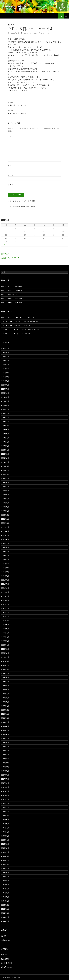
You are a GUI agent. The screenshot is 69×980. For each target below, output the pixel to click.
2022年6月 (5, 539)
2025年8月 (5, 385)
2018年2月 (5, 751)
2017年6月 (5, 783)
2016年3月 (5, 844)
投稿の (5, 959)
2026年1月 (5, 365)
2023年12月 (5, 466)
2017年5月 (5, 787)
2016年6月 (5, 832)
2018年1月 (5, 755)
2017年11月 (5, 763)
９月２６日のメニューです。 (35, 112)
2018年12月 (5, 710)
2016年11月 (5, 811)
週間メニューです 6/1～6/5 (11, 286)
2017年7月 (5, 779)
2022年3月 (5, 551)
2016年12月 (5, 807)
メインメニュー (66, 16)
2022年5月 (5, 543)
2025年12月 (5, 369)
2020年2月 (5, 653)
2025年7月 (5, 389)
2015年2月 (5, 897)
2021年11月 (5, 568)
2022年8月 (5, 531)
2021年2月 (5, 604)
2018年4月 (5, 742)
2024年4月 (5, 450)
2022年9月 (5, 527)
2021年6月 (5, 588)
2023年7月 (5, 486)
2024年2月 (5, 458)
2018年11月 (5, 714)
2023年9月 (5, 478)
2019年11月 (5, 665)
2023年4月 (5, 499)
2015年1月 (5, 901)
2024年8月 (5, 434)
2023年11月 (5, 470)
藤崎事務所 (5, 254)
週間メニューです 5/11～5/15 (12, 298)
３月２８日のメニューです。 (11, 321)
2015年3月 (5, 893)
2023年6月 (5, 491)
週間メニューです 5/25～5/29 (12, 290)
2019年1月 (5, 706)
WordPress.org (7, 967)
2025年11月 (5, 373)
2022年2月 (5, 556)
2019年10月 (5, 669)
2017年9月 (5, 771)
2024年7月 (5, 438)
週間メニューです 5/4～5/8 (11, 302)
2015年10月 (5, 864)
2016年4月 (5, 840)
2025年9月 (5, 381)
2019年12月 (5, 661)
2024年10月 (5, 426)
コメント (11, 136)
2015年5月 (5, 885)
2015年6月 (5, 881)
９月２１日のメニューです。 (35, 104)
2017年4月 (5, 791)
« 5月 (4, 245)
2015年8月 (5, 872)
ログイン (4, 955)
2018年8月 (5, 726)
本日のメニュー (12, 25)
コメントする (45, 33)
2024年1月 (5, 462)
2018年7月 (5, 730)
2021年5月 (5, 592)
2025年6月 (5, 393)
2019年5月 (5, 690)
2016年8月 (5, 824)
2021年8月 (5, 580)
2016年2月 (5, 848)
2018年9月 (5, 722)
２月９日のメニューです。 (11, 329)
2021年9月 (5, 576)
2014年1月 (5, 921)
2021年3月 (5, 600)
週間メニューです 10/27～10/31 (13, 317)
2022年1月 (5, 560)
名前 (10, 165)
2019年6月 (5, 686)
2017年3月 (5, 795)
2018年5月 (5, 738)
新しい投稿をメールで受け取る (22, 206)
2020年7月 (5, 633)
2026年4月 (5, 352)
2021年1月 (5, 608)
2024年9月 (5, 430)
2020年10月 (5, 621)
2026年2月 (5, 361)
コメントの (7, 963)
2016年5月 (5, 836)
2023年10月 (5, 474)
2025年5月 (5, 397)
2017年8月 (5, 775)
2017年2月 (5, 799)
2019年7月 (5, 681)
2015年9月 (5, 868)
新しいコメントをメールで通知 (22, 201)
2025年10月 (5, 377)
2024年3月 (5, 454)
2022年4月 (5, 547)
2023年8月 (5, 482)
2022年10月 (5, 523)
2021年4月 (5, 596)
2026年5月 (5, 348)
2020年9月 (5, 625)
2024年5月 (5, 446)
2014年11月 (5, 909)
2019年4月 (5, 694)
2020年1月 (5, 657)
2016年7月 (5, 828)
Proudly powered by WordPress (11, 977)
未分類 (4, 936)
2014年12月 (5, 905)
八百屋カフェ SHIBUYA (10, 258)
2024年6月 (5, 442)
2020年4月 (5, 645)
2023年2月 (5, 507)
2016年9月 (5, 820)
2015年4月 (5, 889)
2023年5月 (5, 495)
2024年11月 (5, 421)
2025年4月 (5, 401)
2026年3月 (5, 356)
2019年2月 (5, 702)
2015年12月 (5, 856)
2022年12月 (5, 515)
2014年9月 (5, 917)
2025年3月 (5, 405)
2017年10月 (5, 767)
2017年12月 (5, 759)
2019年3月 (5, 698)
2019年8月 (5, 677)
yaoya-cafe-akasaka (30, 33)
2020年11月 (5, 616)
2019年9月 (5, 673)
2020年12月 (5, 612)
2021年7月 (5, 584)
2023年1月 (5, 511)
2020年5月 (5, 641)
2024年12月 (5, 417)
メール (11, 175)
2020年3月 (5, 649)
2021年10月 (5, 572)
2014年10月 (5, 913)
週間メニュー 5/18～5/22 (11, 294)
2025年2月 (5, 409)
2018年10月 (5, 718)
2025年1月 (5, 413)
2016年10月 (5, 816)
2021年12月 (5, 564)
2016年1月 (5, 852)
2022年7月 (5, 535)
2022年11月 (5, 519)
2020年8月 (5, 629)
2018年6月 (5, 734)
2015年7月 (5, 876)
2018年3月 (5, 746)
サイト (10, 184)
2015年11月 (5, 860)
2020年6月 (5, 637)
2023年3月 (5, 503)
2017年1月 (5, 803)
